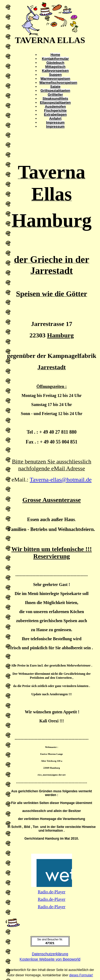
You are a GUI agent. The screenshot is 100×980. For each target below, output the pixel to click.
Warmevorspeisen (55, 79)
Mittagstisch (55, 67)
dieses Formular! (81, 975)
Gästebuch (55, 63)
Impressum (55, 122)
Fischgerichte (55, 110)
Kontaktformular (55, 59)
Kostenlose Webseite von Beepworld (50, 959)
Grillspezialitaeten (55, 91)
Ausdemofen (55, 106)
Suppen (55, 75)
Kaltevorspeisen (55, 71)
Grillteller (55, 95)
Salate (55, 87)
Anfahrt (55, 118)
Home (55, 55)
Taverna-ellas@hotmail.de (61, 479)
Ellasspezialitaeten (55, 102)
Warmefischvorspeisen (58, 83)
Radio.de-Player (52, 892)
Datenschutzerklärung (50, 954)
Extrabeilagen (55, 114)
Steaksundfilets (55, 99)
